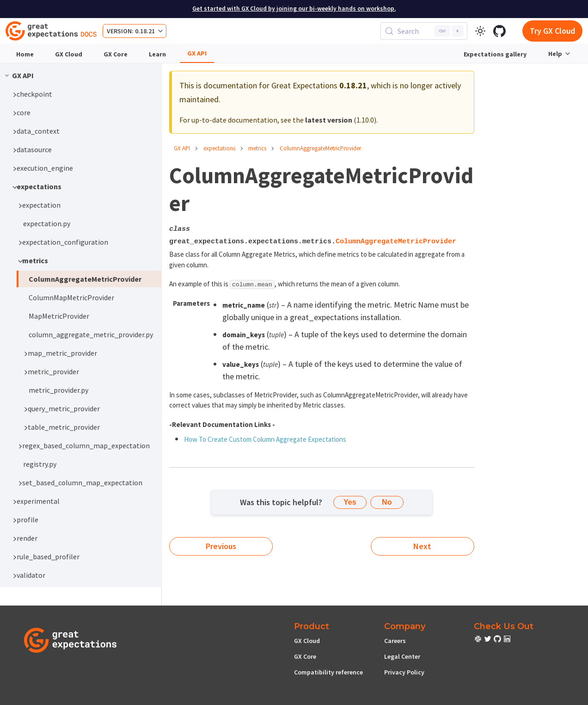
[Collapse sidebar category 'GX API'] (7, 75)
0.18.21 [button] (145, 31)
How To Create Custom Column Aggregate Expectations (265, 439)
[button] (84, 94)
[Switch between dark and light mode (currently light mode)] (480, 31)
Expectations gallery (495, 54)
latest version (329, 120)
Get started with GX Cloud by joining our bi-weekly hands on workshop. (294, 9)
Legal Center (402, 656)
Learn (157, 54)
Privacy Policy (404, 672)
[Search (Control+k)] (424, 31)
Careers (395, 641)
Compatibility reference (328, 672)
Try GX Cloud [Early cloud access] (552, 31)
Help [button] (555, 54)
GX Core (116, 54)
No (387, 502)
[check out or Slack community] (479, 640)
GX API (197, 53)
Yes (350, 502)
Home (25, 54)
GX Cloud (69, 54)
